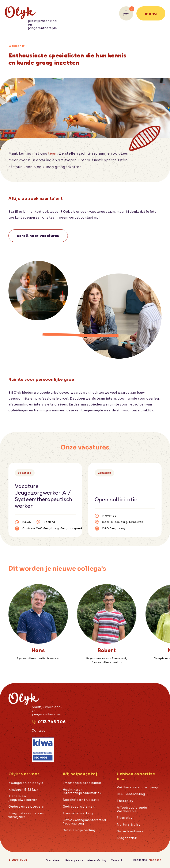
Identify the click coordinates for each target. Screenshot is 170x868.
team (53, 153)
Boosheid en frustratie (81, 800)
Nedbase (155, 860)
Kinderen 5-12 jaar (23, 790)
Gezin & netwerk (130, 831)
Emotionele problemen (82, 783)
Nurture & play (129, 825)
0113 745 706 (52, 722)
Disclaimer (53, 860)
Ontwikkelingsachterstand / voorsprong (84, 822)
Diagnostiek (127, 838)
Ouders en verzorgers (26, 807)
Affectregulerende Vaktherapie (132, 809)
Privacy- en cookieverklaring (86, 860)
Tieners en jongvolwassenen (23, 798)
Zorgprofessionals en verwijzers (26, 815)
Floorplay (125, 818)
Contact (38, 731)
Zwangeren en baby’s (26, 783)
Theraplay (125, 801)
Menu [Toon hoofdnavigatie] (151, 13)
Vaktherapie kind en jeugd (138, 787)
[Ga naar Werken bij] (126, 13)
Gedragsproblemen (79, 807)
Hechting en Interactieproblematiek (82, 792)
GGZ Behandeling (131, 794)
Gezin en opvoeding (79, 830)
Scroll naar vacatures (38, 235)
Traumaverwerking (78, 813)
